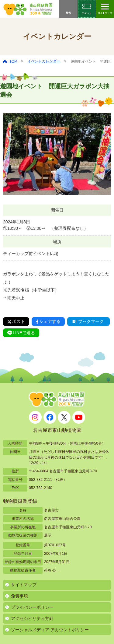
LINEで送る (21, 333)
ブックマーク (88, 322)
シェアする (48, 321)
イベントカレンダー (44, 61)
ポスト (16, 321)
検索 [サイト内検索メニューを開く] (68, 13)
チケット (87, 13)
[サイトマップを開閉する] (105, 9)
